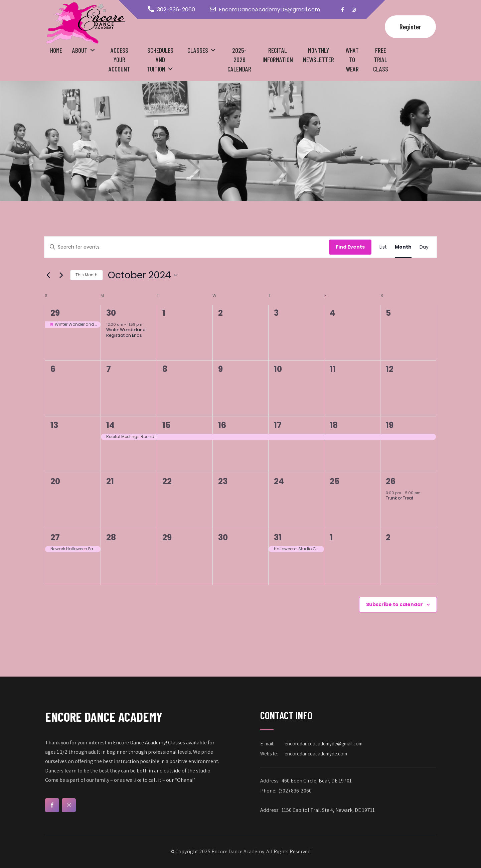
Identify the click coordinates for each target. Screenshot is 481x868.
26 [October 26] (391, 481)
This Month (87, 275)
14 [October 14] (110, 425)
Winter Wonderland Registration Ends (126, 332)
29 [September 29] (55, 313)
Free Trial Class (381, 59)
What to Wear (352, 59)
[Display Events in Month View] (403, 247)
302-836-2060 (176, 10)
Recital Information (278, 55)
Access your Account (119, 59)
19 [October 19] (390, 425)
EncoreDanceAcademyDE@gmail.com (269, 10)
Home (56, 50)
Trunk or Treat (399, 498)
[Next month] (61, 275)
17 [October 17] (278, 425)
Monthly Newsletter (318, 55)
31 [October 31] (278, 537)
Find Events (350, 247)
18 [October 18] (334, 425)
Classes (198, 50)
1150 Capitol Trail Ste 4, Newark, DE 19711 (328, 810)
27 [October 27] (55, 537)
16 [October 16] (222, 425)
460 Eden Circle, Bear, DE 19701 (317, 781)
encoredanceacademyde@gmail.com (324, 744)
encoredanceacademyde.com (316, 754)
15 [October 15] (166, 425)
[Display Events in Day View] (424, 247)
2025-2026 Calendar (239, 59)
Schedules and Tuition (160, 59)
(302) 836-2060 (295, 791)
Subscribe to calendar (394, 604)
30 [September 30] (111, 313)
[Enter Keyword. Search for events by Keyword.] (187, 247)
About (80, 50)
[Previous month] (48, 275)
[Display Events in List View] (383, 247)
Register (410, 27)
